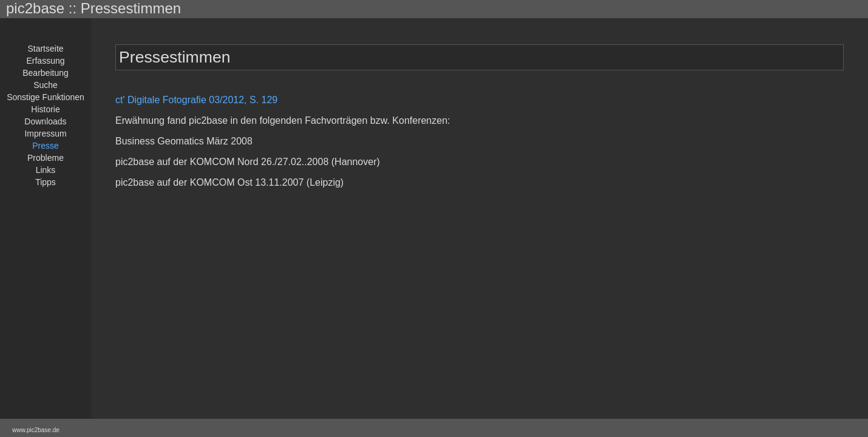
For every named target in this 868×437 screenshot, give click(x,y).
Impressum (45, 134)
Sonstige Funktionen (46, 97)
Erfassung (45, 61)
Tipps (46, 182)
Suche (46, 85)
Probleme (46, 158)
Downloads (45, 121)
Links (46, 170)
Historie (45, 109)
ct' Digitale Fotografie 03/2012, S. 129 (196, 100)
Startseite (45, 49)
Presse (46, 146)
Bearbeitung (46, 73)
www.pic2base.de (36, 430)
